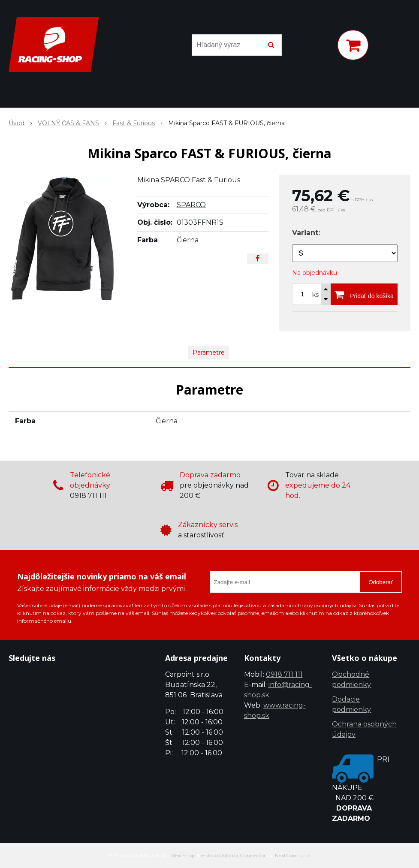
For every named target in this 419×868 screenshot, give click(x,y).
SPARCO (191, 205)
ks (315, 295)
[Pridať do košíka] (364, 294)
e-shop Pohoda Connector (234, 855)
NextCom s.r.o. (293, 855)
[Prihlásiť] (320, 47)
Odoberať (381, 582)
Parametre (209, 353)
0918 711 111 (284, 674)
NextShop (183, 855)
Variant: (306, 233)
